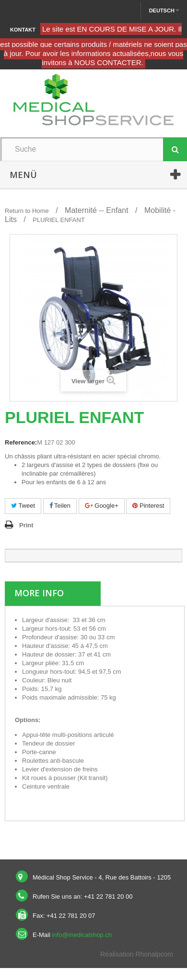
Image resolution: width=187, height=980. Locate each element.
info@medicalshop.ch (82, 935)
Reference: (21, 442)
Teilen (60, 506)
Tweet (23, 506)
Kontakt (23, 30)
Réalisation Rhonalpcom (137, 954)
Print (26, 525)
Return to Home (27, 211)
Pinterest (148, 506)
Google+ (102, 506)
